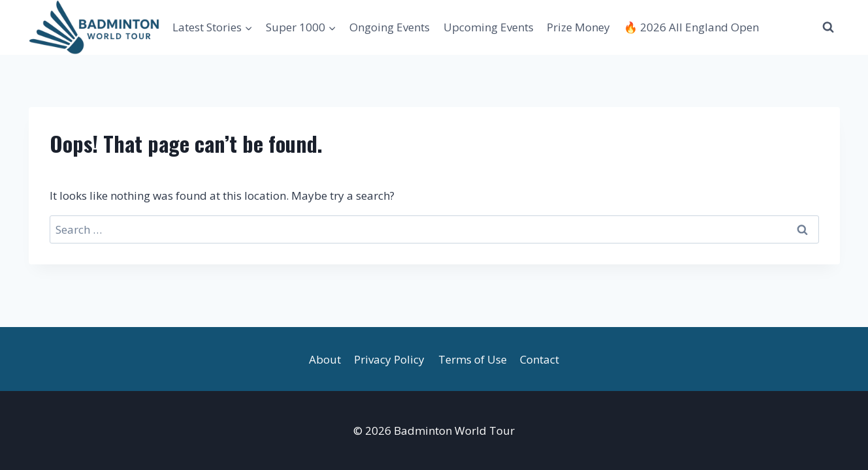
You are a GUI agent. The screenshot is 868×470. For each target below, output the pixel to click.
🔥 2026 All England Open (691, 27)
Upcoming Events (489, 27)
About (325, 359)
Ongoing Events (390, 27)
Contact (539, 359)
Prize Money (578, 27)
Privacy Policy (389, 359)
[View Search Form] (828, 27)
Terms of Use (473, 359)
